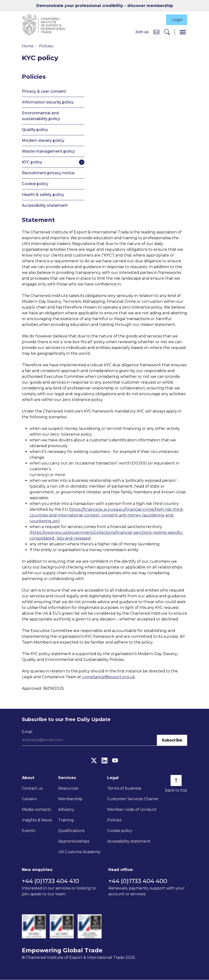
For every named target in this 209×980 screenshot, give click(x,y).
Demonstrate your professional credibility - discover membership (105, 6)
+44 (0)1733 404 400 (138, 881)
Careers (29, 799)
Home (28, 46)
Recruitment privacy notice (48, 173)
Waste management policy (48, 152)
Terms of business (124, 789)
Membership (70, 799)
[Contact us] (156, 32)
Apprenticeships (74, 841)
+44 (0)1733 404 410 (50, 881)
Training (66, 820)
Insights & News (37, 820)
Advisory (66, 810)
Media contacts (36, 810)
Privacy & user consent (44, 92)
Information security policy (48, 102)
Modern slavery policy (43, 141)
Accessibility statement (45, 206)
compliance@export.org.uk (109, 677)
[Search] (167, 32)
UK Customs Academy (79, 852)
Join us (142, 32)
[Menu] (183, 32)
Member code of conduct (132, 810)
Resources (68, 789)
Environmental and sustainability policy (41, 116)
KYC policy (32, 162)
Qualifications (71, 831)
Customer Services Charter (133, 799)
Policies (46, 46)
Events (28, 831)
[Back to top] (176, 781)
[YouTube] (115, 761)
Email (27, 732)
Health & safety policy (43, 195)
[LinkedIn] (104, 761)
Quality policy (35, 130)
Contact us (32, 789)
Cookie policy (35, 184)
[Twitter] (94, 761)
